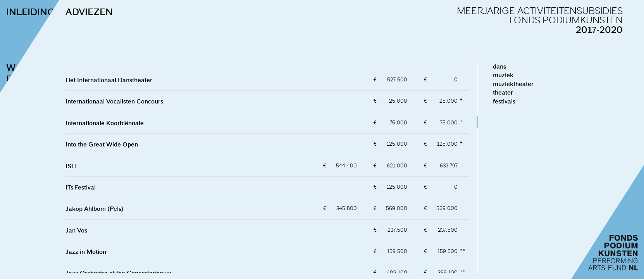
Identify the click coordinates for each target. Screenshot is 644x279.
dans (515, 66)
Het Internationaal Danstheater (124, 80)
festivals (519, 101)
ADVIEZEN (104, 12)
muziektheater (528, 84)
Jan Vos (91, 230)
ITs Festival (96, 187)
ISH (86, 166)
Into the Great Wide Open (117, 144)
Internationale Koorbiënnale (120, 123)
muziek (518, 75)
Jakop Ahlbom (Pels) (110, 208)
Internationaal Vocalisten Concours (129, 101)
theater (518, 92)
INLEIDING (30, 12)
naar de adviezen (41, 178)
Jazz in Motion (101, 251)
